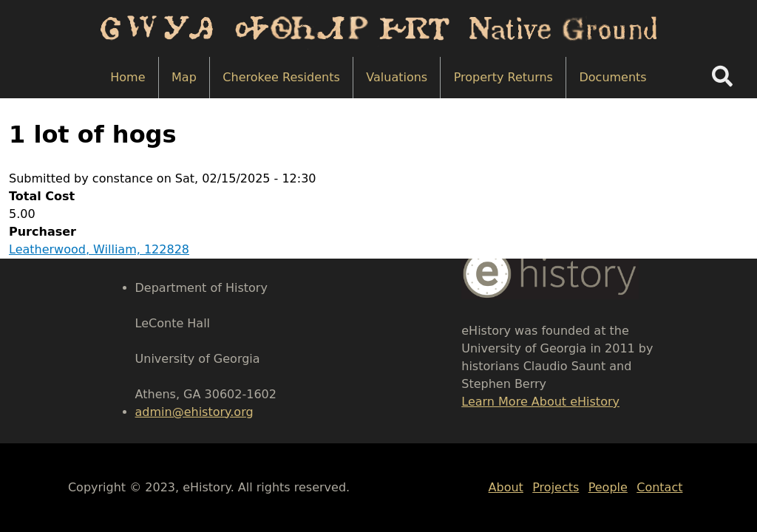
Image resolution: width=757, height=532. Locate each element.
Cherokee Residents (281, 77)
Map (184, 77)
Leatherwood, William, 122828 (99, 249)
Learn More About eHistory (540, 402)
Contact (659, 487)
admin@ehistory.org (194, 412)
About (506, 487)
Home (128, 77)
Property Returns (503, 77)
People (608, 487)
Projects (556, 487)
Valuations (397, 77)
